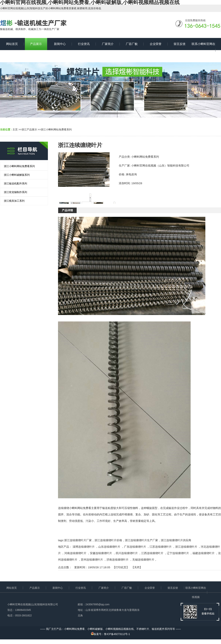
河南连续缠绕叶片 (75, 553)
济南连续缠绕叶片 (117, 560)
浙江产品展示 (29, 129)
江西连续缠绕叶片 (152, 553)
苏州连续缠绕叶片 (92, 560)
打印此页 (121, 567)
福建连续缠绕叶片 (204, 553)
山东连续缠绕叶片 (109, 547)
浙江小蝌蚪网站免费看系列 (56, 129)
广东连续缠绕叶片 (135, 547)
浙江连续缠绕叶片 (186, 547)
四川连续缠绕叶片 (127, 553)
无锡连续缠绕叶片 (143, 560)
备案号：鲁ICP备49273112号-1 (110, 634)
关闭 (137, 567)
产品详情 (67, 210)
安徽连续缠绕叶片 (101, 553)
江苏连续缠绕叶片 (161, 547)
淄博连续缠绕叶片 (84, 547)
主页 (15, 129)
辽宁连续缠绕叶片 (178, 553)
